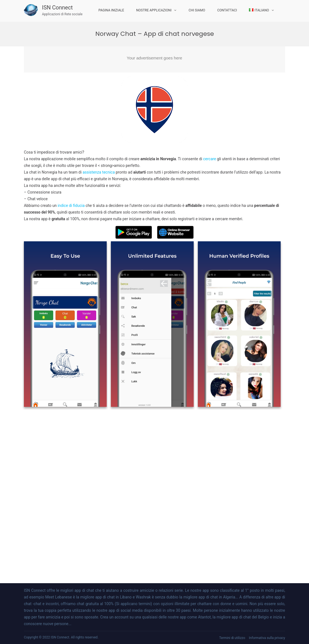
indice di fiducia (71, 206)
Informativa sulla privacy (267, 638)
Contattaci (227, 10)
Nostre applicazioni (154, 10)
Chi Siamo (197, 10)
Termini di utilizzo (232, 638)
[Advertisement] (154, 59)
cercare (210, 159)
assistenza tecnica (99, 172)
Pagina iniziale (111, 10)
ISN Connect (57, 7)
